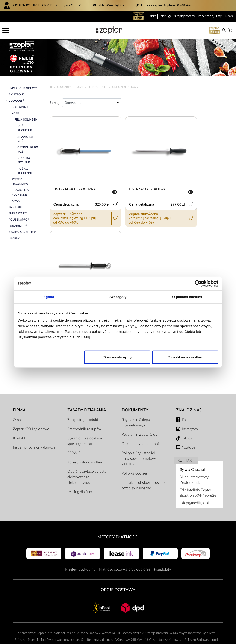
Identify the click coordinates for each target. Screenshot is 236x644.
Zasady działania (87, 410)
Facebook (190, 420)
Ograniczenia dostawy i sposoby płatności (86, 441)
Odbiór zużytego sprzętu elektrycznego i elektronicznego (87, 477)
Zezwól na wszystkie (185, 357)
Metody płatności (118, 537)
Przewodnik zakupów (84, 429)
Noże (80, 87)
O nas (18, 420)
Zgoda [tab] (49, 297)
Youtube (189, 447)
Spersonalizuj (118, 357)
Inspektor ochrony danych (34, 447)
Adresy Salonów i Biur (85, 462)
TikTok (187, 438)
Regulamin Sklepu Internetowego (136, 423)
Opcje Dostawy (118, 590)
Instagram (190, 429)
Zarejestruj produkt (83, 420)
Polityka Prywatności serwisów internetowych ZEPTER (141, 459)
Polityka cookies (135, 473)
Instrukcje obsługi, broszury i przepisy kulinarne (145, 485)
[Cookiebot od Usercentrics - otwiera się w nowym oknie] (198, 283)
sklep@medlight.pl (112, 5)
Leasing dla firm (80, 492)
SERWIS (74, 453)
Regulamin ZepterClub (140, 435)
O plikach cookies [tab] (187, 297)
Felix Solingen (98, 87)
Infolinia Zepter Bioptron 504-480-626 (167, 5)
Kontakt (19, 438)
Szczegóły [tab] (118, 297)
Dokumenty (135, 410)
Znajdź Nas (189, 410)
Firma (19, 410)
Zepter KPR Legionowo (31, 429)
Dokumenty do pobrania (141, 444)
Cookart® (65, 87)
